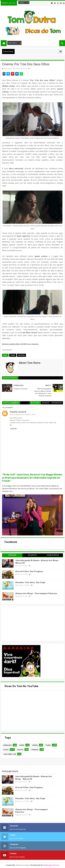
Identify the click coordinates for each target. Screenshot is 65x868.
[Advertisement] (21, 623)
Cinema (35, 745)
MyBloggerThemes (51, 865)
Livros (6, 750)
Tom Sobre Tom (10, 754)
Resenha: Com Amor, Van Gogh (30, 582)
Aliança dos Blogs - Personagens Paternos (36, 593)
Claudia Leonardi (18, 412)
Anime (22, 745)
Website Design (22, 865)
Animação (7, 745)
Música (20, 750)
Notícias (21, 355)
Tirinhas (35, 750)
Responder (13, 429)
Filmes (13, 355)
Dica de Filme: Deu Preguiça (29, 571)
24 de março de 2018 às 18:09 (23, 415)
